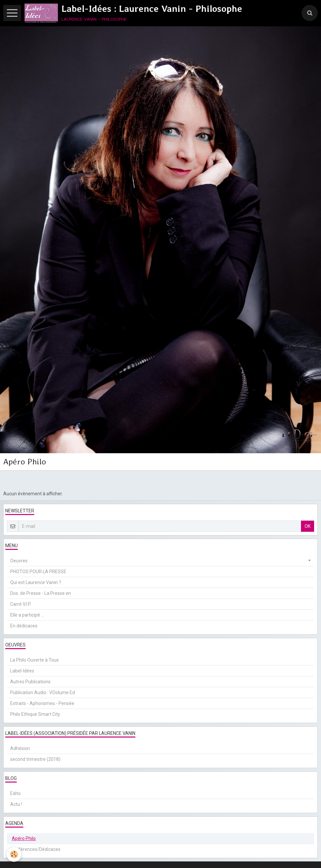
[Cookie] (14, 854)
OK (308, 526)
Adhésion (20, 748)
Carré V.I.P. (21, 604)
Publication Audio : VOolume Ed (43, 692)
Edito (15, 793)
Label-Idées (22, 671)
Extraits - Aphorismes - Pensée (42, 703)
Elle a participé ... (27, 615)
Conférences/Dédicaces (35, 849)
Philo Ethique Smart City (35, 714)
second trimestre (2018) (35, 759)
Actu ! (16, 804)
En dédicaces (24, 626)
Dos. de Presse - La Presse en (41, 593)
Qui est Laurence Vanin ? (36, 582)
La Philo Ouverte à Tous (34, 660)
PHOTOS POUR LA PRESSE (38, 572)
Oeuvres (19, 561)
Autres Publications (30, 682)
